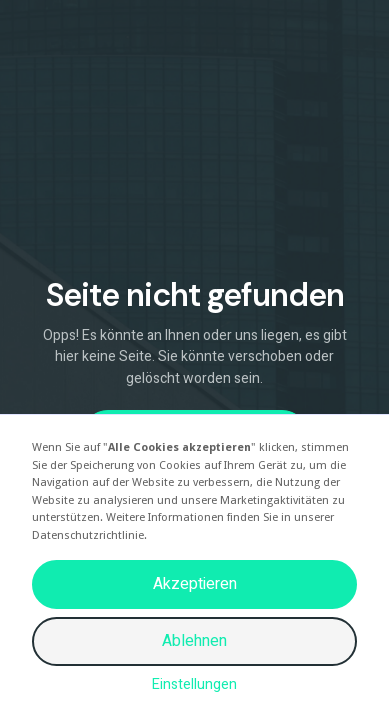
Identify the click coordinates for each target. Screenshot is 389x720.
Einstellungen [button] (194, 684)
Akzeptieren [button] (195, 584)
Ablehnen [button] (194, 641)
